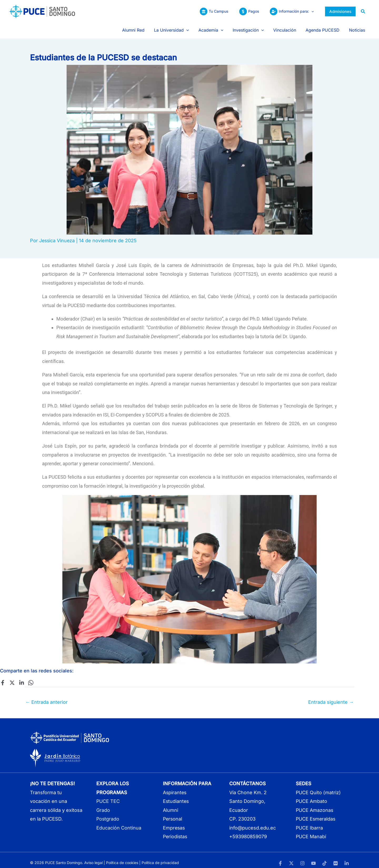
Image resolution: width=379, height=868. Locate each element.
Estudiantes (176, 796)
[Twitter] (12, 677)
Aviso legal (93, 857)
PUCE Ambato (312, 796)
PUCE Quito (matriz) (318, 787)
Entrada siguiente (331, 697)
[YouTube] (313, 858)
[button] (311, 11)
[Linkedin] (21, 677)
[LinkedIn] (347, 858)
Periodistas (176, 831)
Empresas (174, 822)
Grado (103, 805)
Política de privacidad (160, 857)
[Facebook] (3, 677)
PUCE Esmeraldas (316, 814)
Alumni (171, 805)
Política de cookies (122, 857)
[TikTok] (325, 858)
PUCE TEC (108, 796)
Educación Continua (119, 822)
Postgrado (108, 814)
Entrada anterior (46, 697)
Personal (173, 814)
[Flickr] (336, 858)
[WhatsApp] (30, 677)
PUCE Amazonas (315, 805)
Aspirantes (175, 787)
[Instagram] (302, 858)
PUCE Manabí (311, 831)
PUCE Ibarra (310, 822)
